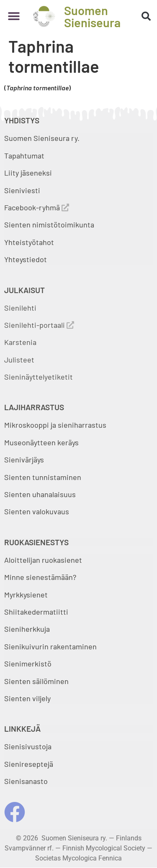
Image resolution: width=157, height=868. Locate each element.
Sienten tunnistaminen (43, 477)
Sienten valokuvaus (37, 511)
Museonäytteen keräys (41, 442)
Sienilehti (20, 308)
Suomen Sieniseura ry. (42, 138)
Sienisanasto (26, 781)
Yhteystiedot (26, 259)
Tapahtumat (24, 156)
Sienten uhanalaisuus (40, 494)
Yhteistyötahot (29, 242)
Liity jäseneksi (28, 173)
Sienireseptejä (29, 764)
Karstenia (20, 342)
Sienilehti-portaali (39, 325)
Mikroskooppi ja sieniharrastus (55, 425)
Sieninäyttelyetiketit (39, 377)
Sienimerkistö (28, 664)
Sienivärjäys (24, 460)
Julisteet (19, 360)
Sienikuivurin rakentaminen (50, 646)
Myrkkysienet (26, 595)
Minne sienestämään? (40, 577)
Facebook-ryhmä (37, 207)
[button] (14, 17)
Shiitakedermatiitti (36, 612)
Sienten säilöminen (36, 681)
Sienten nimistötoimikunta (49, 225)
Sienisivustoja (28, 746)
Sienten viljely (27, 698)
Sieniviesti (23, 190)
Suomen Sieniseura (92, 16)
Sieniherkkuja (27, 629)
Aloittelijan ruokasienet (43, 560)
